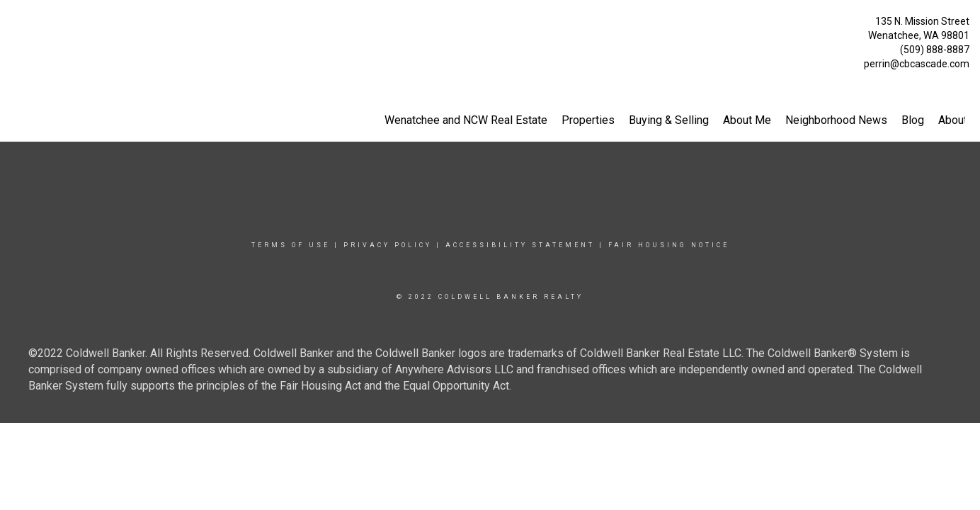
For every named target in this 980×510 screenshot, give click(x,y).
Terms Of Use (291, 245)
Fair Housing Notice (669, 245)
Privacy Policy (388, 245)
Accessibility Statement (520, 245)
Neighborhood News (836, 120)
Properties (588, 120)
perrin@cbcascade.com (917, 64)
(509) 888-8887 (935, 50)
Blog (913, 120)
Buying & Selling (669, 120)
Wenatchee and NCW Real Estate (466, 120)
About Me (747, 120)
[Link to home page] (15, 25)
